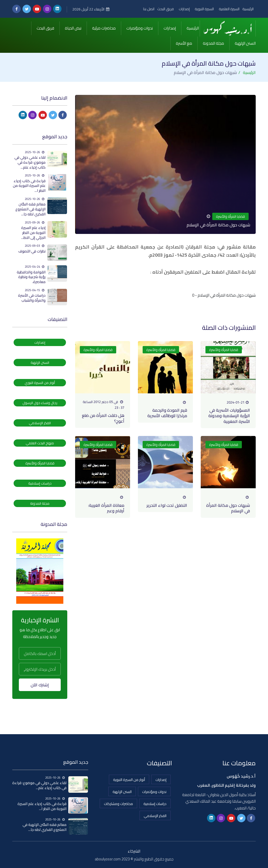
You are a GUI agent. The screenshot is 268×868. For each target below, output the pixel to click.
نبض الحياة (73, 28)
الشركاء (134, 850)
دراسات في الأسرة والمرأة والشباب (32, 297)
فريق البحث (164, 9)
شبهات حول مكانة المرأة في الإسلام (228, 507)
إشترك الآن (40, 684)
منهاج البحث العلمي (40, 442)
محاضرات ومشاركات (118, 803)
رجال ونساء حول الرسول (40, 402)
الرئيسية (248, 9)
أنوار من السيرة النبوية (129, 779)
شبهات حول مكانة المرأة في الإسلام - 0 (224, 294)
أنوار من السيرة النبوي (40, 382)
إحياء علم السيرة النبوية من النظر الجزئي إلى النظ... (33, 231)
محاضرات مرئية (104, 28)
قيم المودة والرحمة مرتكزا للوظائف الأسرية (167, 412)
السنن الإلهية (245, 43)
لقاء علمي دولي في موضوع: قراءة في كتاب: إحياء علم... (30, 161)
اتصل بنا (147, 9)
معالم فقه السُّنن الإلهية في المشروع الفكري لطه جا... (30, 208)
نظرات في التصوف (32, 250)
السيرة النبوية (203, 9)
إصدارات (183, 9)
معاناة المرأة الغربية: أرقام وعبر (106, 507)
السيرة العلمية (229, 9)
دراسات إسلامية (40, 482)
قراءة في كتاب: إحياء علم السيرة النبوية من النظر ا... (29, 185)
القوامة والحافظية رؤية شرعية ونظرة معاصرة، (31, 276)
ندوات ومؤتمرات (140, 28)
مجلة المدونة (213, 43)
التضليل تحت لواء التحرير (167, 504)
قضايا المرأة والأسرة (230, 215)
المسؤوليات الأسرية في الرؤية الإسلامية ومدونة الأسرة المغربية (229, 415)
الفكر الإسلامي (40, 422)
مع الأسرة (184, 43)
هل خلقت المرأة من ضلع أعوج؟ (103, 417)
